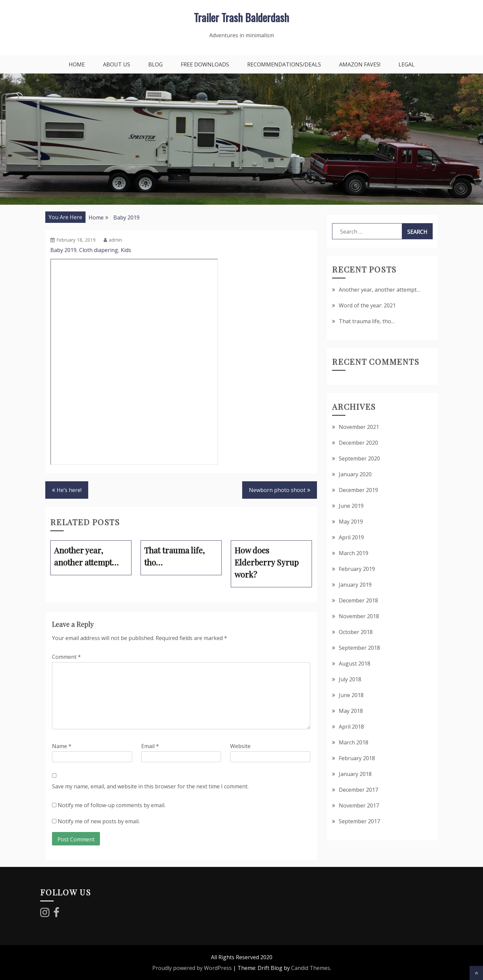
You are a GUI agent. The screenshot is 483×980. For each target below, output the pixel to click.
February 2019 (357, 569)
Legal (407, 64)
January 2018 (355, 774)
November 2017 (359, 805)
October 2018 (356, 632)
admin (113, 240)
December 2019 (358, 490)
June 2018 (351, 695)
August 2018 (355, 664)
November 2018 (359, 616)
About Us (117, 64)
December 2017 (358, 790)
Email (150, 746)
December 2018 (358, 600)
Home (77, 64)
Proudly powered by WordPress (192, 968)
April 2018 (351, 727)
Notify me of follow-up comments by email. (112, 805)
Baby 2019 (63, 250)
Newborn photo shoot (277, 490)
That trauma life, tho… (367, 321)
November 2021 (359, 427)
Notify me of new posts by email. (99, 821)
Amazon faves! (360, 64)
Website (240, 746)
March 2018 (354, 742)
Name (62, 746)
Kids (126, 250)
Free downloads (205, 64)
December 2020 (358, 443)
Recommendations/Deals (284, 64)
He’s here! (69, 490)
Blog (155, 64)
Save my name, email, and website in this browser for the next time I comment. (150, 786)
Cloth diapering (99, 250)
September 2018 (359, 648)
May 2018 (351, 711)
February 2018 (357, 758)
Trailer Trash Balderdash (241, 17)
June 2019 (351, 506)
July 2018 (350, 679)
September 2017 (359, 821)
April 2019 (351, 537)
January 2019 (355, 585)
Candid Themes (311, 968)
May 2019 (351, 522)
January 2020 (355, 474)
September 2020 (359, 458)
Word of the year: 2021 (367, 305)
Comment (66, 657)
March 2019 (354, 553)
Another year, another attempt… (380, 290)
